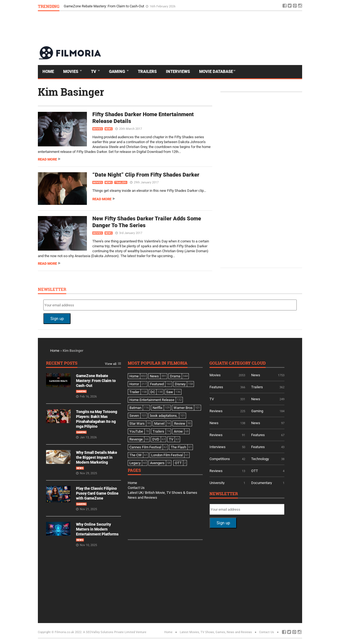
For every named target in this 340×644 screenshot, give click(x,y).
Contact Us (136, 488)
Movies (71, 72)
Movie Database (216, 72)
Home (48, 72)
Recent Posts (62, 363)
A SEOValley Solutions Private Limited (109, 632)
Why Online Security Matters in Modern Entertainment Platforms (97, 529)
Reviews (216, 411)
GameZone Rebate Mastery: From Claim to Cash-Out (104, 6)
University (217, 483)
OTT (255, 471)
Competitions (220, 459)
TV (94, 72)
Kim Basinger (71, 92)
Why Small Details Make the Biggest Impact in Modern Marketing (97, 457)
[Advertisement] (203, 28)
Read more (47, 159)
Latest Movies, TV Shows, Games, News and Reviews (216, 632)
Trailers (147, 72)
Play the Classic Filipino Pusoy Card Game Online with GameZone (97, 493)
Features (216, 387)
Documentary (262, 483)
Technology (260, 459)
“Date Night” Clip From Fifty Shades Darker (146, 175)
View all (111, 364)
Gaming (118, 72)
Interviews (178, 72)
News (109, 129)
